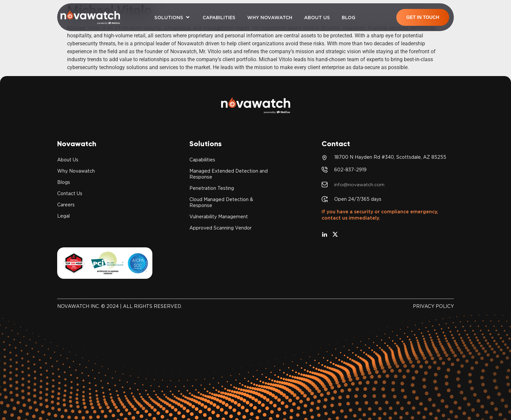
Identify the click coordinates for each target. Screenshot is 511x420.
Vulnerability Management (219, 217)
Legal (63, 216)
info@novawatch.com (359, 185)
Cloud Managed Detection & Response (221, 202)
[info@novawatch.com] (325, 185)
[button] (173, 17)
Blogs (64, 182)
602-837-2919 (350, 170)
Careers (66, 205)
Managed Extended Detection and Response (229, 174)
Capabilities (202, 160)
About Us (68, 160)
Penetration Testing (212, 188)
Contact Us (70, 193)
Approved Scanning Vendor (220, 228)
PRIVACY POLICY (433, 306)
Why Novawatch (76, 171)
